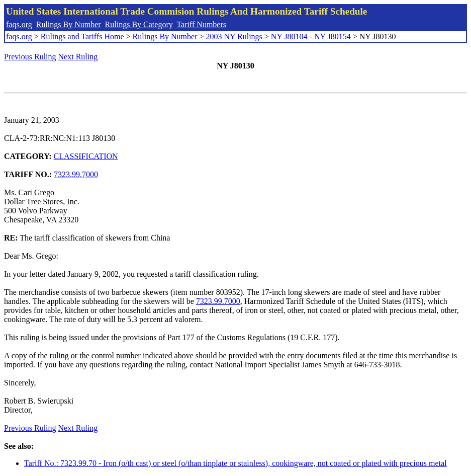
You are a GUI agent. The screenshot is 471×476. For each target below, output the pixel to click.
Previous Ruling (30, 57)
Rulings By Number (69, 24)
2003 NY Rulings (234, 36)
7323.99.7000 (76, 174)
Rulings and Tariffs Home (82, 36)
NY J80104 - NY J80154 (311, 36)
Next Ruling (78, 57)
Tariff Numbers (201, 24)
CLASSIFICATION (86, 156)
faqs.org (19, 24)
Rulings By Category (139, 24)
